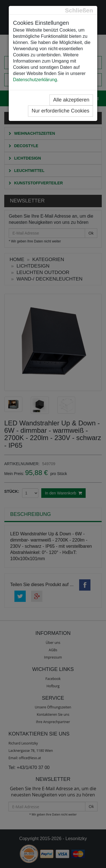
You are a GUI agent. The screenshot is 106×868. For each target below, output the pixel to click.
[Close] (79, 10)
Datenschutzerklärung (35, 80)
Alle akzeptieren (71, 100)
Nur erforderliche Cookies (60, 111)
